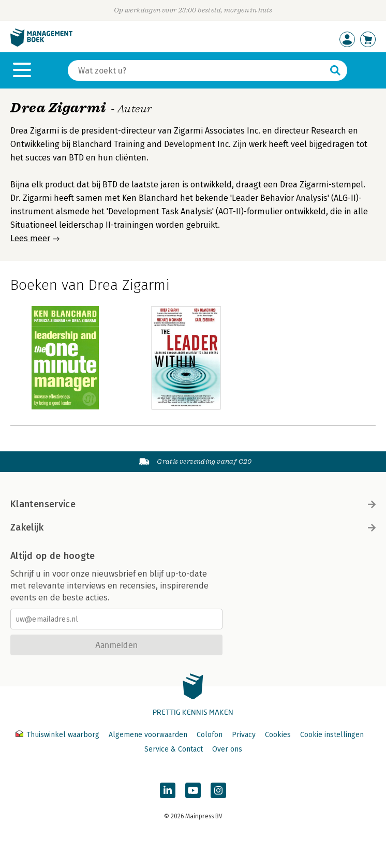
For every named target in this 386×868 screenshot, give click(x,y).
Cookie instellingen (332, 735)
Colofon (210, 735)
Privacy (244, 735)
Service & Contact (174, 749)
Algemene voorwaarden (148, 735)
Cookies (278, 735)
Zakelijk (193, 527)
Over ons (227, 749)
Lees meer (30, 238)
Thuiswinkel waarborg (58, 735)
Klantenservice (193, 504)
